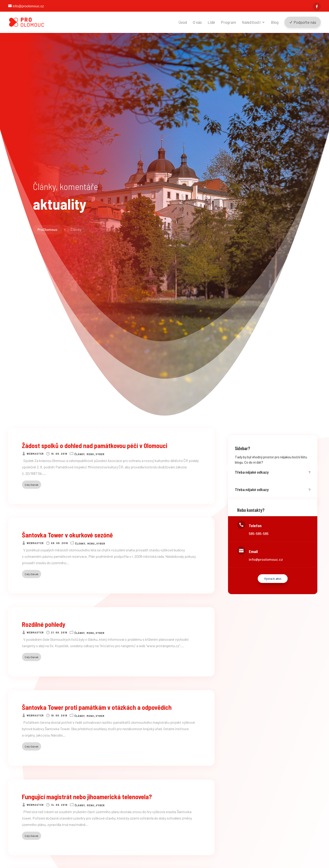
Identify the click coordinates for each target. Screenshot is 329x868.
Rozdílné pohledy (44, 624)
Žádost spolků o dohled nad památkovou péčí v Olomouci (95, 446)
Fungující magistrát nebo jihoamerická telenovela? (87, 797)
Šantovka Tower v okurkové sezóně (67, 535)
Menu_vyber (96, 454)
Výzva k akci (273, 578)
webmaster (35, 454)
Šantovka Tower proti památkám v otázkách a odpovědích (97, 707)
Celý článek (32, 485)
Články (80, 454)
